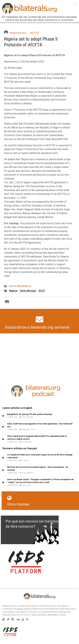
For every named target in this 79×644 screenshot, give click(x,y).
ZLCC (42, 291)
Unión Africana (28, 291)
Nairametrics (24, 286)
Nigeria (13, 291)
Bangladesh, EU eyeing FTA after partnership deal (30, 414)
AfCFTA (34, 33)
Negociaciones (18, 33)
